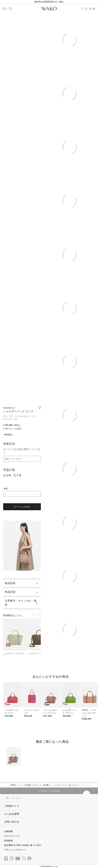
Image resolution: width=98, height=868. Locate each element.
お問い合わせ (12, 822)
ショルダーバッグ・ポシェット (65, 785)
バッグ (48, 785)
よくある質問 (12, 814)
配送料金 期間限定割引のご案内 (49, 2)
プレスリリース (12, 836)
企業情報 (8, 831)
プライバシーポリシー (15, 850)
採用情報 (8, 841)
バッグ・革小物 (24, 785)
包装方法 (9, 444)
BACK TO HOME (50, 791)
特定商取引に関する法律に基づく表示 (23, 845)
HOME (13, 785)
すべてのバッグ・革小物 (39, 785)
